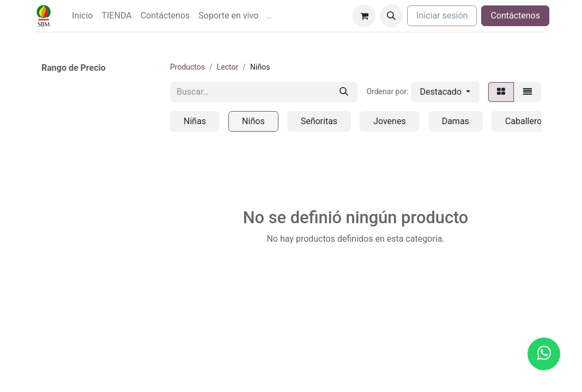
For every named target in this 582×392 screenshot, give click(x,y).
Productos (187, 67)
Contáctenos (515, 16)
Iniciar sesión (442, 16)
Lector (228, 67)
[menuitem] (82, 16)
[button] (391, 16)
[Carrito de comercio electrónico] (364, 16)
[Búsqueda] (344, 92)
